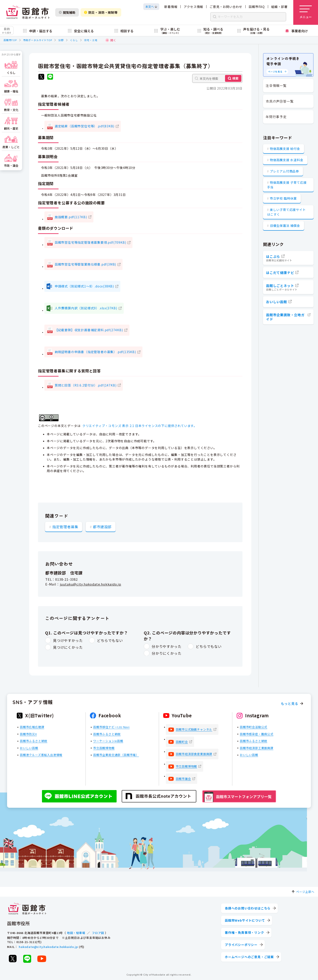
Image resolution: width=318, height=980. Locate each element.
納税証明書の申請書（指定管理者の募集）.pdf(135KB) (95, 352)
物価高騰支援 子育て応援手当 (287, 185)
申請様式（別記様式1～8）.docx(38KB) (84, 286)
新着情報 (171, 7)
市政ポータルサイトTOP (38, 40)
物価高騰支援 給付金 (285, 149)
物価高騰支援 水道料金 (287, 160)
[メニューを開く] (306, 12)
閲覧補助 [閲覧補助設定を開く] (67, 12)
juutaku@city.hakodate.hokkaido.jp (91, 584)
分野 (61, 40)
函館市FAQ (257, 7)
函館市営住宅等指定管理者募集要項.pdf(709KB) (91, 242)
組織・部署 (279, 7)
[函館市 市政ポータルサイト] (28, 12)
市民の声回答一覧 (280, 101)
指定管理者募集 (65, 526)
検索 (235, 78)
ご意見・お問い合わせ (226, 7)
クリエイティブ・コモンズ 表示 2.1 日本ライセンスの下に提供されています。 (140, 426)
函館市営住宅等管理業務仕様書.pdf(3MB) (85, 264)
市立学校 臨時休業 (283, 198)
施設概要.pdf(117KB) (71, 217)
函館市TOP (10, 40)
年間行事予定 (276, 117)
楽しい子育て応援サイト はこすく (286, 212)
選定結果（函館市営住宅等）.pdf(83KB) (85, 126)
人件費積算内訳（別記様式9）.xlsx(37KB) (86, 308)
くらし (74, 40)
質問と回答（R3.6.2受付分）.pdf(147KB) (86, 385)
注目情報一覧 (276, 85)
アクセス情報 (193, 7)
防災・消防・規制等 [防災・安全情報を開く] (101, 12)
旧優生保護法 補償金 (285, 226)
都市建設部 (102, 526)
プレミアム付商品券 (284, 171)
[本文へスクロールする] (151, 7)
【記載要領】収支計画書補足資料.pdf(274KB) (89, 330)
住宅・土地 (91, 40)
